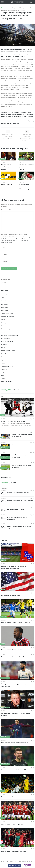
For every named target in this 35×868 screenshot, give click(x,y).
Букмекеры (4, 304)
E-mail (5, 254)
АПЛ (2, 298)
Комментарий (6, 210)
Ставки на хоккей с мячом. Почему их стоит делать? (22, 436)
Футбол (3, 375)
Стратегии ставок (6, 360)
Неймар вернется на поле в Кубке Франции (14, 743)
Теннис (3, 363)
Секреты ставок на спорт (8, 351)
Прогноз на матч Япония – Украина (12, 797)
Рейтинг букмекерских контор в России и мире (21, 466)
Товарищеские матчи (7, 366)
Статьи (3, 357)
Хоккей (3, 379)
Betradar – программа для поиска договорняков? (22, 456)
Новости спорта (6, 338)
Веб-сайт (5, 261)
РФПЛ (3, 348)
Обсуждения (6, 390)
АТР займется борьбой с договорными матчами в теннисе (26, 167)
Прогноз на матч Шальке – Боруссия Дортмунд (15, 623)
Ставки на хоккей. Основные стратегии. (13, 421)
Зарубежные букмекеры (8, 317)
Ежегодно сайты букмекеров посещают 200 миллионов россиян (26, 187)
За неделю (5, 482)
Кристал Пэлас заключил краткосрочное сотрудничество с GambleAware (14, 567)
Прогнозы (4, 344)
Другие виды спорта (7, 313)
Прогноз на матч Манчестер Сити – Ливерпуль (15, 657)
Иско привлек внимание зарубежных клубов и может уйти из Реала (17, 685)
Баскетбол (4, 301)
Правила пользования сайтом (21, 863)
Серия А (4, 354)
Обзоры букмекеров (7, 341)
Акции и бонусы (6, 295)
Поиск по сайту (6, 279)
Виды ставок (5, 310)
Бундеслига (5, 307)
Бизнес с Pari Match (7, 184)
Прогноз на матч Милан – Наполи (11, 650)
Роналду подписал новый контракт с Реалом (7, 167)
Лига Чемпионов (6, 326)
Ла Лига (3, 320)
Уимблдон (4, 369)
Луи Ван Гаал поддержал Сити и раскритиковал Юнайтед (16, 714)
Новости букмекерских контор (10, 335)
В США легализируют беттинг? (11, 595)
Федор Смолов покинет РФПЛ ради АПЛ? (14, 770)
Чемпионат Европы (7, 382)
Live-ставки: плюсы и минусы (20, 445)
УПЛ (2, 372)
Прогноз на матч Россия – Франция (12, 824)
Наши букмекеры (6, 329)
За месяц (14, 482)
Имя (4, 247)
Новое (17, 390)
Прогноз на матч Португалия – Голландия (14, 851)
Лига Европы (5, 323)
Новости (4, 332)
